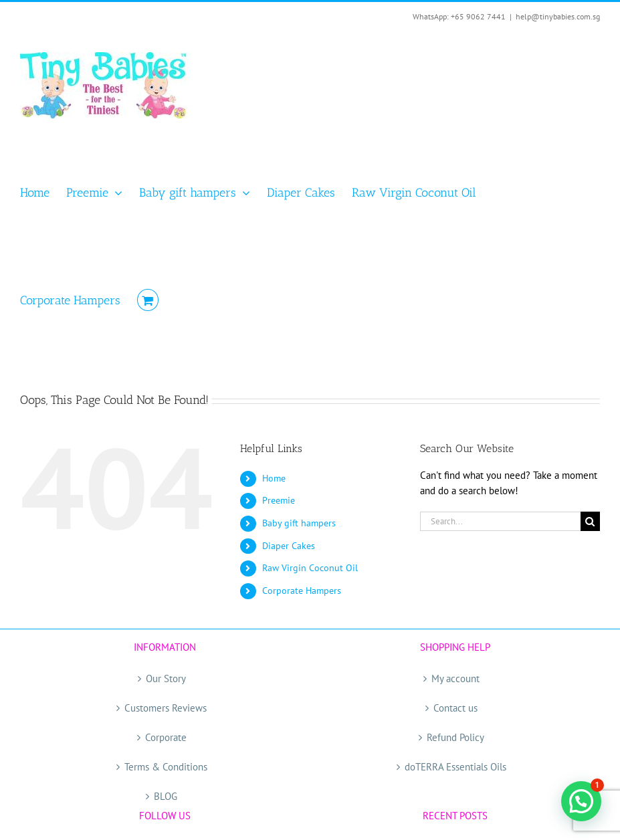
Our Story (166, 678)
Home (274, 478)
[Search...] (500, 521)
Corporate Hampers (302, 591)
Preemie (279, 500)
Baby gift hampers (299, 523)
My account (455, 678)
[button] (581, 801)
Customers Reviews (166, 708)
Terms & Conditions (166, 767)
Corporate (166, 737)
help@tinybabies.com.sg (558, 16)
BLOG (166, 796)
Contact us (455, 708)
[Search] (590, 521)
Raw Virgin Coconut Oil (310, 568)
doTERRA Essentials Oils (455, 767)
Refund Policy (455, 737)
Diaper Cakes (289, 546)
